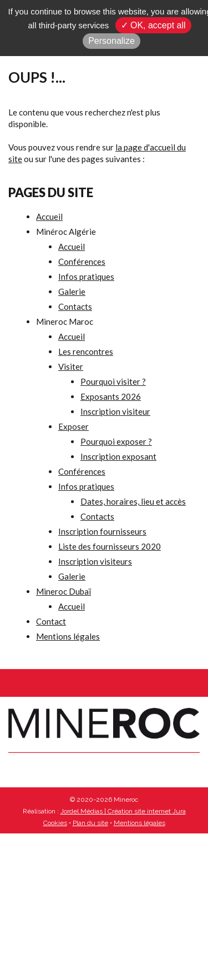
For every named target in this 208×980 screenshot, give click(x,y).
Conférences (82, 262)
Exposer (73, 426)
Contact (51, 621)
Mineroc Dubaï (64, 591)
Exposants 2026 (111, 396)
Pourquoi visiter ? (113, 381)
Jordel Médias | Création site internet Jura (123, 811)
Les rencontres (86, 351)
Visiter (71, 366)
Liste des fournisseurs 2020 (110, 546)
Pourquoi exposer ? (116, 441)
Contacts (75, 306)
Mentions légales (68, 636)
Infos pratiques (86, 277)
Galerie (72, 292)
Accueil (49, 217)
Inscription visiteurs (95, 561)
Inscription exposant (118, 456)
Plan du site (90, 823)
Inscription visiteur (115, 411)
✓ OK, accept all (153, 25)
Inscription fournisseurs (102, 531)
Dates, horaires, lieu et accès (133, 501)
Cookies (55, 823)
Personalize (111, 41)
